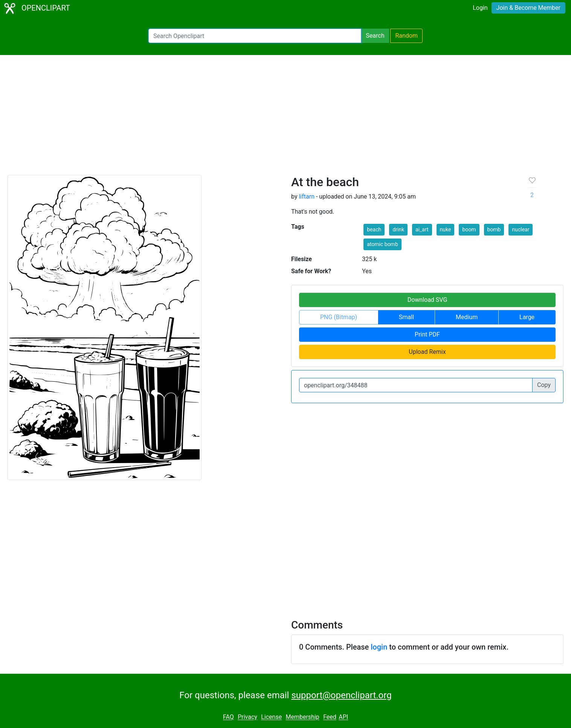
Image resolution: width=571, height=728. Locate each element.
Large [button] (527, 317)
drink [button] (398, 229)
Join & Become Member (528, 8)
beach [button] (374, 229)
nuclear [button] (521, 229)
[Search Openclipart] (255, 36)
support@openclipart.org (341, 695)
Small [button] (406, 317)
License (271, 717)
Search (375, 36)
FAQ (228, 717)
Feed (330, 717)
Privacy (247, 717)
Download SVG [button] (427, 300)
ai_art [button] (422, 229)
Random (406, 36)
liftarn (307, 197)
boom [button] (469, 229)
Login (480, 8)
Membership (302, 717)
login (379, 647)
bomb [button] (494, 229)
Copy (544, 385)
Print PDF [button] (427, 334)
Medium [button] (467, 317)
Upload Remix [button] (427, 352)
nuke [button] (446, 229)
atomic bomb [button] (382, 244)
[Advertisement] (285, 118)
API (343, 717)
